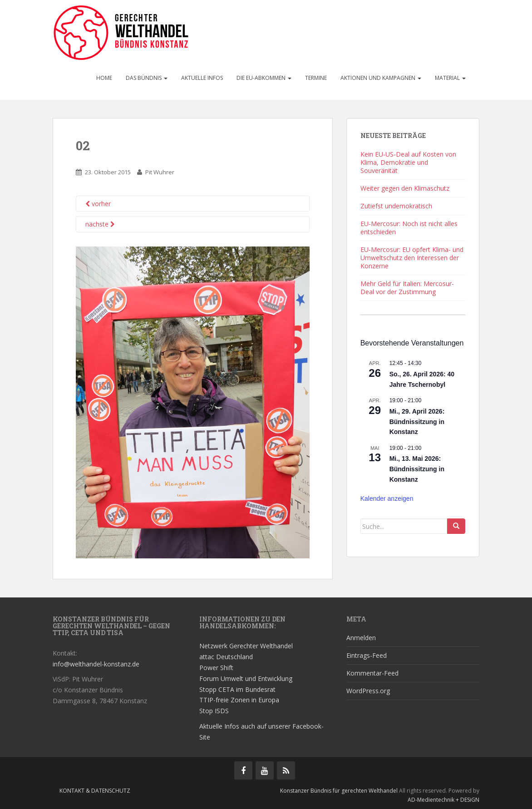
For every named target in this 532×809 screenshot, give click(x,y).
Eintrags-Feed (367, 655)
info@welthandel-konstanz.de (96, 664)
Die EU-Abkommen (264, 78)
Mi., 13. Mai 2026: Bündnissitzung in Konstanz (417, 469)
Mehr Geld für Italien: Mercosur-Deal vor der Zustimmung (407, 288)
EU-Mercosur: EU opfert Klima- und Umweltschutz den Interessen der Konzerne (412, 258)
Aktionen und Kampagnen (381, 78)
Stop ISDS (214, 711)
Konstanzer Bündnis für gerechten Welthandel (340, 791)
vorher (98, 204)
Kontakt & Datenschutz (95, 791)
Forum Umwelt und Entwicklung (246, 678)
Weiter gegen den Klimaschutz (405, 188)
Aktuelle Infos (202, 78)
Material (450, 78)
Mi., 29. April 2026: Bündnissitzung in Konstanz (417, 422)
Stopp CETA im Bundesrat (237, 689)
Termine (316, 78)
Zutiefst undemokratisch (396, 206)
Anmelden (361, 638)
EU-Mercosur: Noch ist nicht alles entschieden (409, 228)
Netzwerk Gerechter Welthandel (246, 646)
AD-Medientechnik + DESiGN (443, 800)
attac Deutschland (226, 657)
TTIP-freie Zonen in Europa (239, 700)
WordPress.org (368, 691)
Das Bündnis (147, 78)
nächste (100, 224)
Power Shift (216, 668)
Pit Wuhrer (160, 172)
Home (104, 78)
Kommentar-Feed (372, 673)
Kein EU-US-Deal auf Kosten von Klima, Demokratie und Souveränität (408, 162)
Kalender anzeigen (387, 498)
